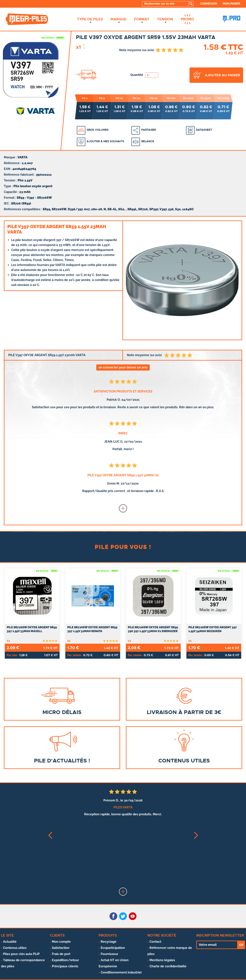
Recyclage (109, 942)
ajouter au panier (223, 75)
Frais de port (61, 954)
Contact (155, 942)
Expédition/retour (65, 960)
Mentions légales (162, 960)
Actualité (10, 942)
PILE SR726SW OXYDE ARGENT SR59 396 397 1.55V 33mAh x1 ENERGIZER (153, 629)
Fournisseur (109, 954)
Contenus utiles (15, 948)
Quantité (144, 75)
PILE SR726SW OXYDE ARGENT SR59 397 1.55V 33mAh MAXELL (32, 629)
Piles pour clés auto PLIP (21, 954)
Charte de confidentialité (168, 966)
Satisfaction (61, 948)
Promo (187, 19)
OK (241, 945)
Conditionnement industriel (121, 972)
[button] (50, 835)
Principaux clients (65, 966)
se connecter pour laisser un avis (123, 367)
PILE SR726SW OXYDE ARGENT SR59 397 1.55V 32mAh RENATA (92, 629)
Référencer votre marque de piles (170, 951)
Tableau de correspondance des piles (23, 963)
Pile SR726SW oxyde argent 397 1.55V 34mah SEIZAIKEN (213, 629)
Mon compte (61, 942)
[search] (191, 4)
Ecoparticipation (113, 948)
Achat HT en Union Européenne (114, 963)
